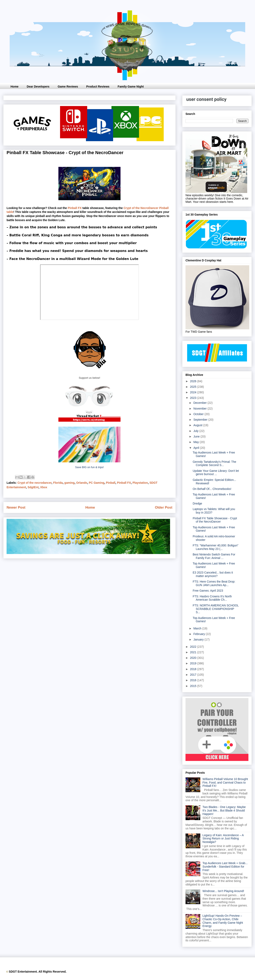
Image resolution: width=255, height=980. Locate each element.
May (196, 442)
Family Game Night (131, 87)
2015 (194, 686)
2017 (194, 675)
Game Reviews (68, 87)
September (201, 420)
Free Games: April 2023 (208, 591)
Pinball (111, 483)
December (200, 403)
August (198, 425)
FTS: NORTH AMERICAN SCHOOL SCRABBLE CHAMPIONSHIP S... (216, 609)
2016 (194, 680)
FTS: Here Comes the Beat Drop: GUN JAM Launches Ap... (214, 583)
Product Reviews (98, 87)
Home (14, 87)
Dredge (197, 503)
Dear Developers (38, 87)
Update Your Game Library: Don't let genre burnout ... (216, 473)
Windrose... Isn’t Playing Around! (223, 891)
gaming (70, 483)
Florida (58, 483)
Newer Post (16, 507)
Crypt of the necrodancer (35, 483)
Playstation (140, 483)
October (199, 414)
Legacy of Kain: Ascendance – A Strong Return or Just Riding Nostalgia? (223, 839)
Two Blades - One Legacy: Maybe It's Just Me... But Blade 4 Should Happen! (224, 810)
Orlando (82, 483)
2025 (194, 387)
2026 (194, 381)
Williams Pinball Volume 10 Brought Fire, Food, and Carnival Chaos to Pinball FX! (225, 783)
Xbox (44, 487)
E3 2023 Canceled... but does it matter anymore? (213, 574)
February (199, 634)
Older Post (164, 507)
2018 (194, 669)
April (197, 448)
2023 (194, 398)
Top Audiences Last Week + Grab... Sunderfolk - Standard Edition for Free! (225, 867)
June (197, 436)
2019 (194, 663)
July (196, 431)
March (198, 628)
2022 (194, 647)
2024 (194, 392)
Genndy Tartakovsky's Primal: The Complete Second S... (214, 463)
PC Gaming (97, 483)
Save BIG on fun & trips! (89, 467)
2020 (194, 658)
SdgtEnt (33, 487)
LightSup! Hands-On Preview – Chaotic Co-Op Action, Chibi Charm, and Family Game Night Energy (223, 921)
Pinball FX (75, 208)
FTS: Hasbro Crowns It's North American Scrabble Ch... (212, 598)
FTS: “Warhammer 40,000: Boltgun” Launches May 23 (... (216, 547)
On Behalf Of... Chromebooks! (212, 489)
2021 (194, 652)
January (199, 639)
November (200, 409)
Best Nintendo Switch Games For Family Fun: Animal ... (214, 556)
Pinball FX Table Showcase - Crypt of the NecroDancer (215, 520)
